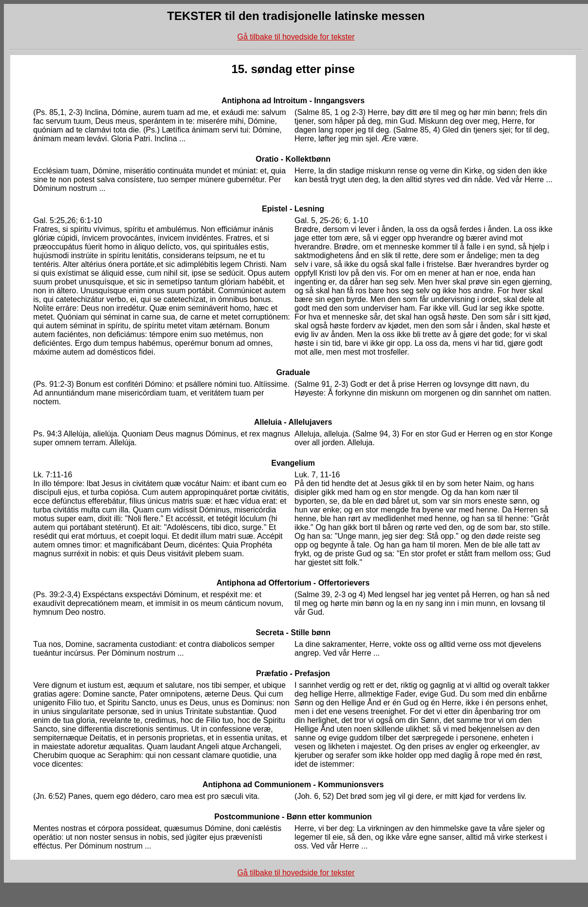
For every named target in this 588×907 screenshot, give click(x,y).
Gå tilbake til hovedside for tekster (296, 37)
